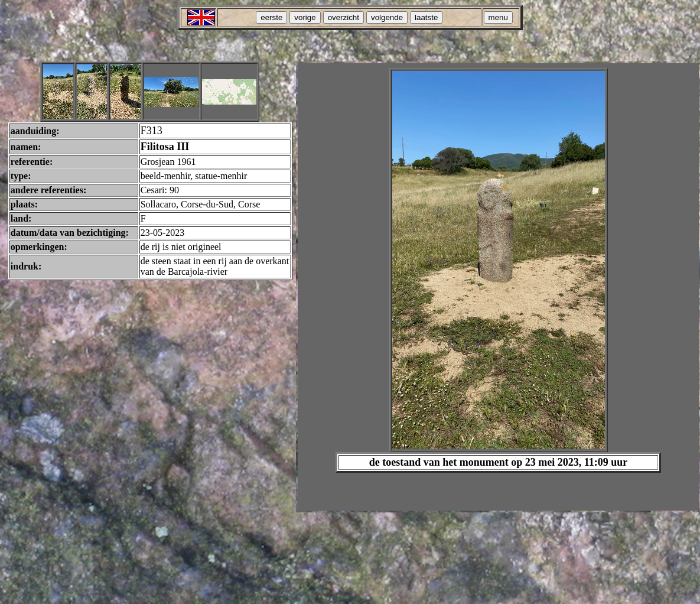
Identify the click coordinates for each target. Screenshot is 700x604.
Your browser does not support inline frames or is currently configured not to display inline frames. (498, 287)
